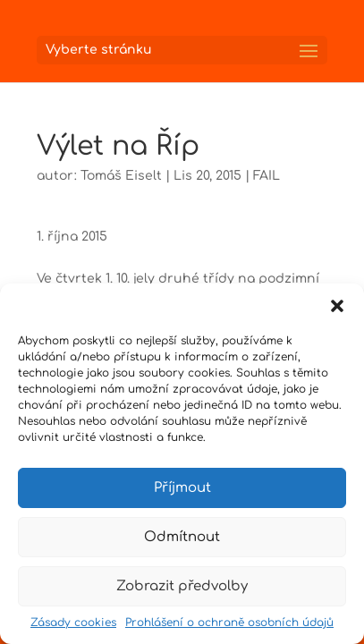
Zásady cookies (73, 623)
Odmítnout (182, 537)
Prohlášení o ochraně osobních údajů (229, 623)
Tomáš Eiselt (121, 176)
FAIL (267, 176)
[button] (337, 306)
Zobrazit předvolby (182, 586)
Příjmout (182, 488)
